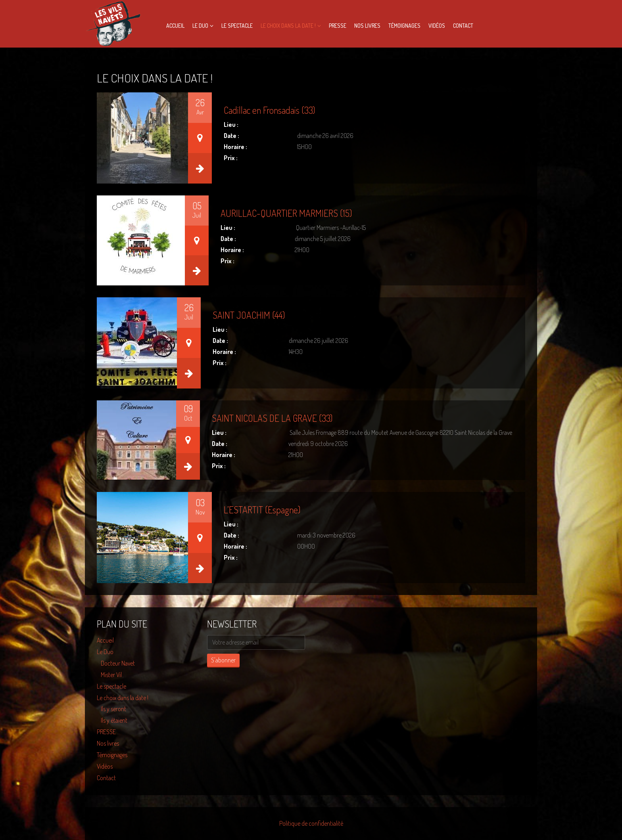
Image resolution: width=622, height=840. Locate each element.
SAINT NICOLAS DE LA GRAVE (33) (272, 418)
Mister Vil (111, 675)
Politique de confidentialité (311, 823)
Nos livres (367, 26)
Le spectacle (237, 26)
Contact (463, 26)
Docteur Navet (118, 663)
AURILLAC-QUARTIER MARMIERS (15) (286, 213)
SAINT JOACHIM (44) (249, 315)
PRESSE (338, 26)
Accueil (175, 26)
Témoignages (404, 26)
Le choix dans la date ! (288, 26)
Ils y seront (113, 709)
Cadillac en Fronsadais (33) (270, 110)
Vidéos (437, 26)
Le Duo (200, 26)
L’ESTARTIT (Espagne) (262, 510)
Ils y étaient (114, 720)
